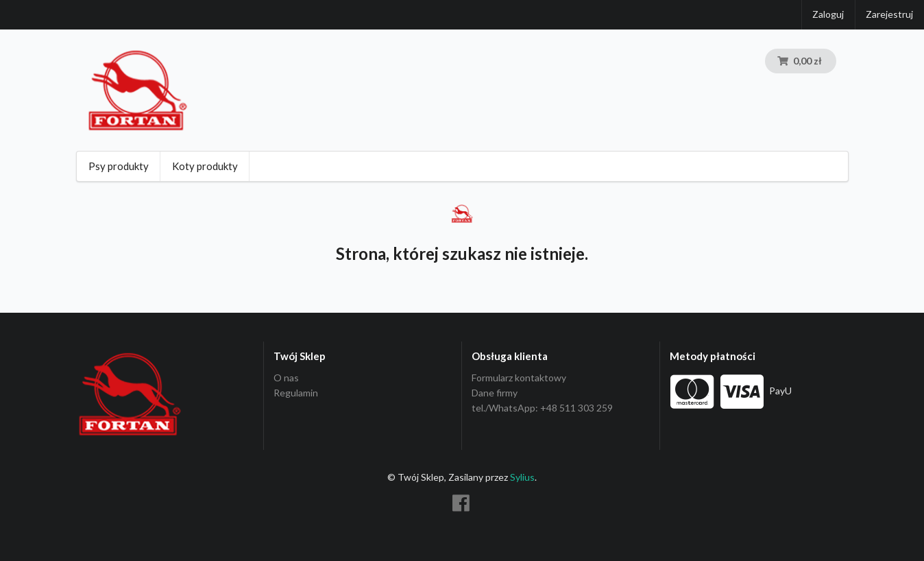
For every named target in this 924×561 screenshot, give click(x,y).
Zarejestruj (889, 14)
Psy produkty (119, 166)
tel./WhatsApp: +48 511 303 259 (542, 408)
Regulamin (296, 393)
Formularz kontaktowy (519, 378)
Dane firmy (495, 393)
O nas (286, 378)
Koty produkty (205, 166)
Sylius (522, 477)
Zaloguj (828, 14)
